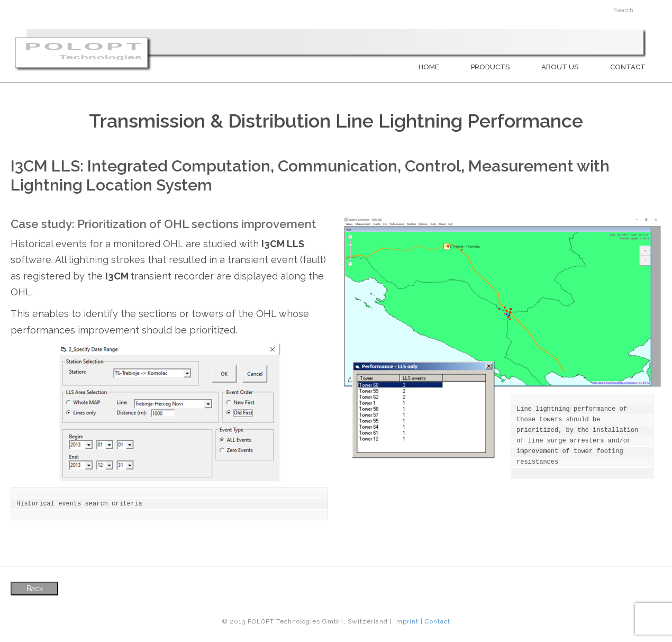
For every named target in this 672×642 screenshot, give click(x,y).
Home (429, 67)
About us (560, 67)
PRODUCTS (490, 67)
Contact (628, 67)
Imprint (406, 621)
